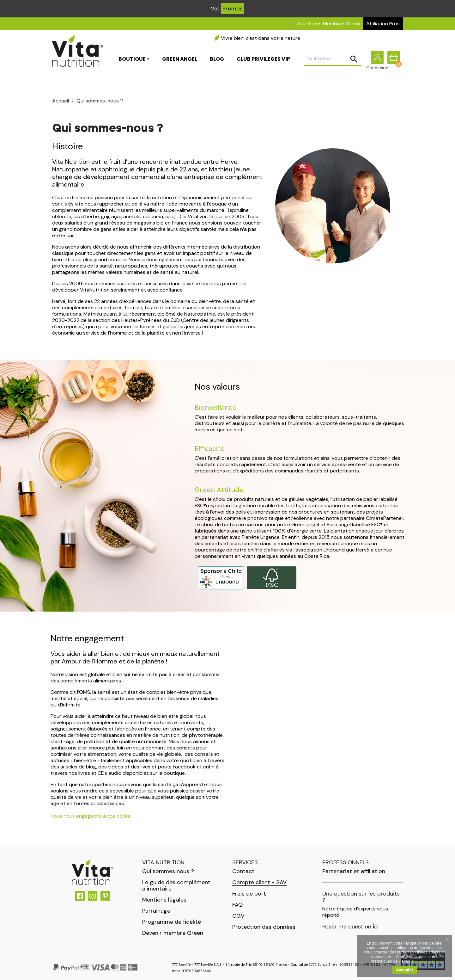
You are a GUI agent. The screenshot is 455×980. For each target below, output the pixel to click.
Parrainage (156, 911)
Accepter (405, 970)
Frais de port (249, 894)
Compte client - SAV (259, 882)
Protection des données (264, 927)
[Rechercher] (333, 62)
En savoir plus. (425, 961)
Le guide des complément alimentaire (176, 885)
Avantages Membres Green (328, 24)
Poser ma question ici (350, 927)
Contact (243, 871)
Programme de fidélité (172, 922)
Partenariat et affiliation (354, 871)
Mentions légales (164, 900)
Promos (233, 9)
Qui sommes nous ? (168, 871)
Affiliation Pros (383, 24)
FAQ (237, 905)
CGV (238, 916)
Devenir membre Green (173, 933)
